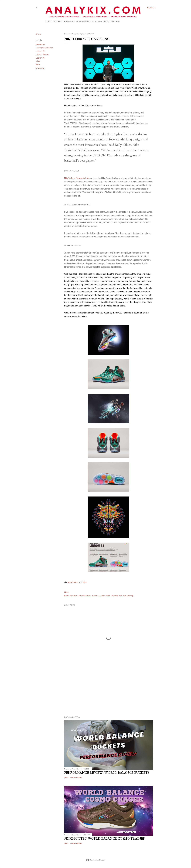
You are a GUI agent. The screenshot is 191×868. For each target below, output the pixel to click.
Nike (38, 65)
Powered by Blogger (95, 860)
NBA (38, 61)
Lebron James (42, 55)
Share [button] (38, 34)
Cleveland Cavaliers (44, 48)
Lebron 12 (40, 51)
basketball (40, 44)
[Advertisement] (108, 691)
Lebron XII (40, 58)
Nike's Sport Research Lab (77, 178)
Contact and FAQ (111, 21)
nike (85, 582)
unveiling (40, 68)
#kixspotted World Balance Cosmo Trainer (105, 839)
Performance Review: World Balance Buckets (107, 773)
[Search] (151, 8)
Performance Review (88, 21)
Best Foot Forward (64, 21)
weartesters (73, 582)
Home (48, 21)
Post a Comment (76, 778)
